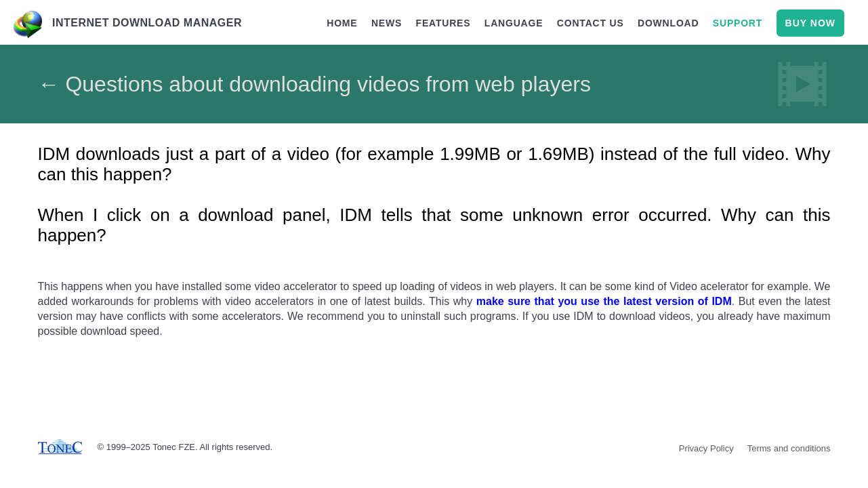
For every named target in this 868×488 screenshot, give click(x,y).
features (443, 23)
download (668, 23)
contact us (591, 23)
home (342, 23)
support (738, 23)
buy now (810, 23)
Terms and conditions (789, 448)
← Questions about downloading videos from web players (314, 84)
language (514, 23)
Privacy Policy (706, 448)
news (387, 23)
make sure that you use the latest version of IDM (604, 301)
